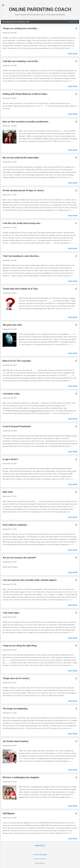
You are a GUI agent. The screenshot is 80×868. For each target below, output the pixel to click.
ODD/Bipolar (9, 813)
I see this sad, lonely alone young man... (22, 223)
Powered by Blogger (40, 855)
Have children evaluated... (15, 525)
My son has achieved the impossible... (21, 158)
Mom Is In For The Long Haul (17, 361)
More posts (40, 846)
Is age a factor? (10, 459)
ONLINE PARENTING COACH (40, 9)
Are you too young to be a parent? (19, 558)
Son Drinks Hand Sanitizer (16, 741)
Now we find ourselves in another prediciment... (26, 122)
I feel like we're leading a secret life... (21, 61)
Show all (73, 22)
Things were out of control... (17, 678)
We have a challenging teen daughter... (22, 777)
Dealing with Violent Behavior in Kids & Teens (25, 94)
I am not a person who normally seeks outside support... (30, 580)
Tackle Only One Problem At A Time (20, 289)
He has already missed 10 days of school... (24, 190)
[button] (76, 29)
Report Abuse (40, 863)
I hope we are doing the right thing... (20, 646)
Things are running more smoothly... (20, 28)
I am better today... (12, 394)
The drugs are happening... (16, 709)
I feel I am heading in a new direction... (21, 256)
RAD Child (8, 492)
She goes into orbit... (13, 325)
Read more (73, 54)
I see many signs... (12, 613)
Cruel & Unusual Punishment (17, 426)
